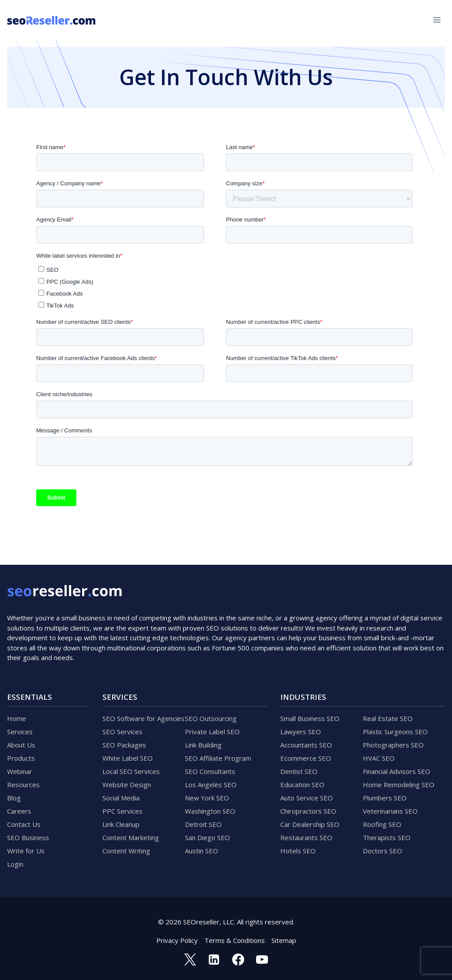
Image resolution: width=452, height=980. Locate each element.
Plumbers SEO (385, 798)
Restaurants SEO (306, 837)
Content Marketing (131, 837)
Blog (14, 798)
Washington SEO (210, 811)
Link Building (203, 745)
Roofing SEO (382, 824)
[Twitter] (190, 959)
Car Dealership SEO (310, 824)
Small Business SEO (310, 718)
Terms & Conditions (235, 940)
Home (17, 718)
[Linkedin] (214, 959)
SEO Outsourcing (211, 718)
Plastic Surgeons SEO (395, 732)
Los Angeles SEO (211, 785)
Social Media (121, 798)
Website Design (127, 785)
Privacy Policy (177, 940)
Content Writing (126, 851)
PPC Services (122, 811)
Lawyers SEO (301, 732)
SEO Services (122, 732)
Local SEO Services (131, 771)
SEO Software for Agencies (143, 718)
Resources (23, 785)
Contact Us (24, 824)
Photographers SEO (393, 745)
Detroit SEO (203, 824)
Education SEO (302, 785)
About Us (21, 745)
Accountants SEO (306, 745)
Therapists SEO (387, 837)
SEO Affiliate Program (218, 758)
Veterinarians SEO (390, 811)
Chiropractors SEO (308, 811)
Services (20, 732)
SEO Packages (124, 745)
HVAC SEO (379, 758)
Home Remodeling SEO (399, 785)
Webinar (20, 771)
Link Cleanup (121, 824)
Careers (19, 811)
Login (15, 864)
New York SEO (207, 798)
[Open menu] (437, 20)
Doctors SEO (382, 851)
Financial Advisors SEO (397, 771)
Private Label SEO (212, 732)
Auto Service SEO (307, 798)
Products (21, 758)
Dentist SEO (299, 771)
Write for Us (26, 851)
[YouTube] (262, 959)
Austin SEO (202, 851)
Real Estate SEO (388, 718)
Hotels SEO (298, 851)
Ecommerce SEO (306, 758)
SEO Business (28, 837)
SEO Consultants (210, 771)
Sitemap (284, 940)
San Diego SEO (207, 837)
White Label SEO (128, 758)
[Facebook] (238, 959)
